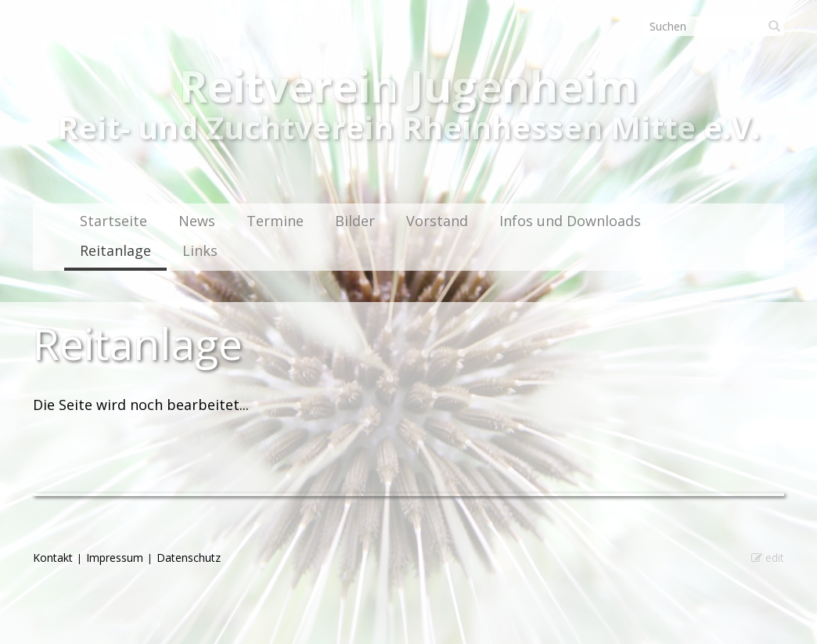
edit (768, 558)
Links (200, 250)
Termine (275, 221)
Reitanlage (115, 250)
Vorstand (437, 221)
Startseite (113, 221)
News (197, 221)
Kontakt (53, 558)
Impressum (115, 558)
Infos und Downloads (570, 221)
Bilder (355, 221)
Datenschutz (189, 558)
